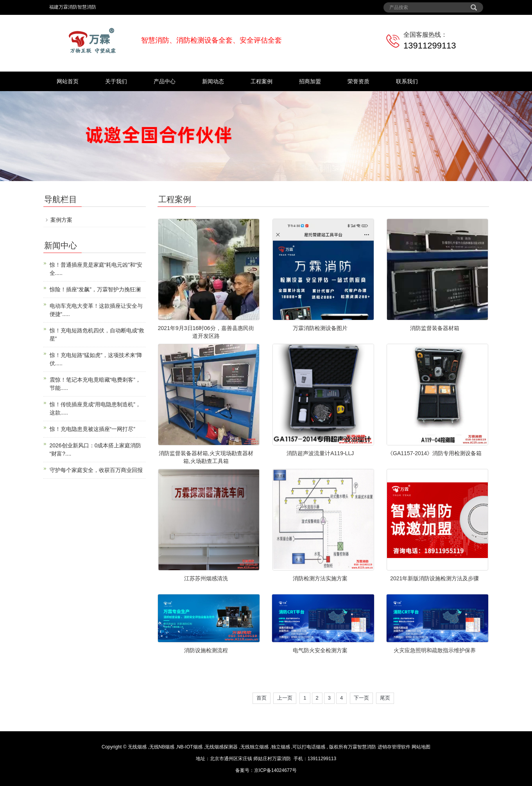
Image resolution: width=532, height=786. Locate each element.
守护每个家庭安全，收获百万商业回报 (96, 470)
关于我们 (116, 81)
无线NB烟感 (162, 747)
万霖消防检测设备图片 (320, 328)
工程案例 (262, 81)
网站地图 (421, 747)
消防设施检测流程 (206, 650)
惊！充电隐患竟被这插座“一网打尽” (92, 429)
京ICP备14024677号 (275, 770)
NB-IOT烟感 (190, 747)
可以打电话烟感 (309, 747)
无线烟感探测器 (221, 747)
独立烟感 (281, 747)
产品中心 (165, 81)
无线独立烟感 (254, 747)
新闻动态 (213, 81)
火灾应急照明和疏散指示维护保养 (435, 650)
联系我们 (407, 81)
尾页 (385, 698)
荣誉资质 (358, 81)
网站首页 (68, 81)
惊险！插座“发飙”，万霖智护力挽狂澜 (95, 289)
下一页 (361, 698)
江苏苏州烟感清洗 (206, 578)
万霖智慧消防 (362, 747)
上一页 (285, 698)
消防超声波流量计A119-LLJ (320, 453)
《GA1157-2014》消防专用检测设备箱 (434, 453)
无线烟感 (137, 747)
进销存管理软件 (394, 747)
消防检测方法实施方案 (320, 578)
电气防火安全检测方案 (320, 650)
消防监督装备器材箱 (435, 328)
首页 (262, 698)
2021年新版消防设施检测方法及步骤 (434, 578)
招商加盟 (310, 81)
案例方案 (61, 220)
